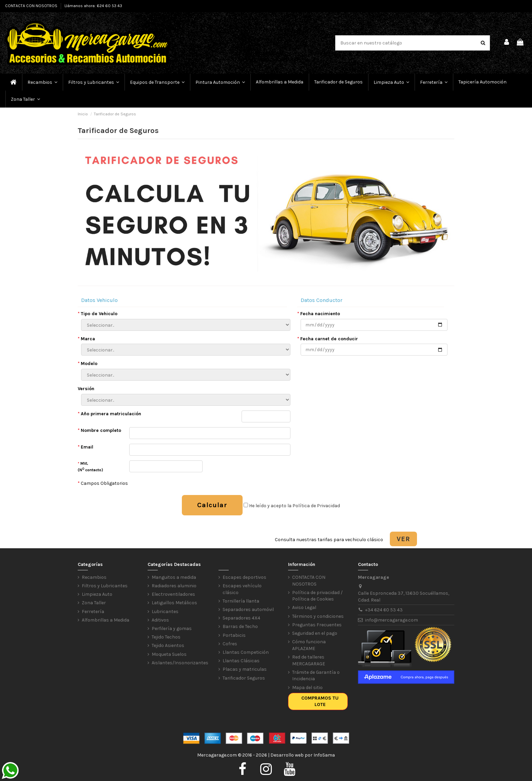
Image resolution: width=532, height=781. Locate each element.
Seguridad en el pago (315, 633)
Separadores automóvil (248, 609)
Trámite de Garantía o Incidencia (316, 676)
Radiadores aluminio (174, 586)
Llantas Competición (246, 652)
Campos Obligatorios (103, 483)
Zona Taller (94, 603)
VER (403, 539)
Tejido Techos (166, 637)
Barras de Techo (240, 626)
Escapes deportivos (244, 577)
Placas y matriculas (245, 669)
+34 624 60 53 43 (384, 610)
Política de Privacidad (316, 506)
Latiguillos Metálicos (174, 603)
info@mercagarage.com (392, 620)
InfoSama (324, 755)
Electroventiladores (173, 594)
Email (85, 447)
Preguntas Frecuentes (317, 625)
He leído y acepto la (292, 506)
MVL (90, 467)
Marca (86, 339)
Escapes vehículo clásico (242, 589)
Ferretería (93, 612)
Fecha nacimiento (319, 314)
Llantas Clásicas (241, 661)
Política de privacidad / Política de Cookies (317, 596)
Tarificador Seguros (244, 678)
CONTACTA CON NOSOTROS (32, 6)
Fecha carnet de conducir (328, 339)
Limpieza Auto (97, 594)
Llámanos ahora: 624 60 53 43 (93, 6)
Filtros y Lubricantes (105, 586)
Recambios (94, 577)
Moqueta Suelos (169, 654)
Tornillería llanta (241, 601)
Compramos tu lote (320, 701)
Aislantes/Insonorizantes (180, 663)
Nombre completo (99, 430)
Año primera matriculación (109, 414)
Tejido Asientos (168, 645)
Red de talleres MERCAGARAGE (309, 660)
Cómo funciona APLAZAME (309, 645)
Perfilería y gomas (172, 628)
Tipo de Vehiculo (98, 314)
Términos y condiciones (318, 616)
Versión (86, 389)
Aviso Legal (304, 607)
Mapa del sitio (307, 688)
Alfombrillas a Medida (106, 620)
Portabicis (234, 635)
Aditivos (160, 620)
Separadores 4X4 (241, 618)
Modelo (88, 364)
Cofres (230, 644)
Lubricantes (165, 612)
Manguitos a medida (174, 577)
